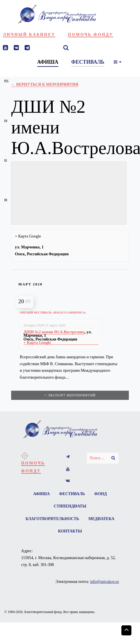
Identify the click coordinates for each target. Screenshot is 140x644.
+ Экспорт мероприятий (70, 395)
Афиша (41, 494)
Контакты (88, 532)
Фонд (101, 494)
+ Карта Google (28, 236)
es (6, 160)
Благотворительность (70, 519)
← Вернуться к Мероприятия (45, 84)
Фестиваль (72, 494)
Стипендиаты (70, 506)
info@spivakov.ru (104, 582)
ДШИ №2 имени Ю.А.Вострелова (54, 332)
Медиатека (53, 532)
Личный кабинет (29, 35)
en (6, 121)
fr (6, 200)
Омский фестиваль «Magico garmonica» (53, 313)
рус (6, 81)
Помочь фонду (91, 35)
